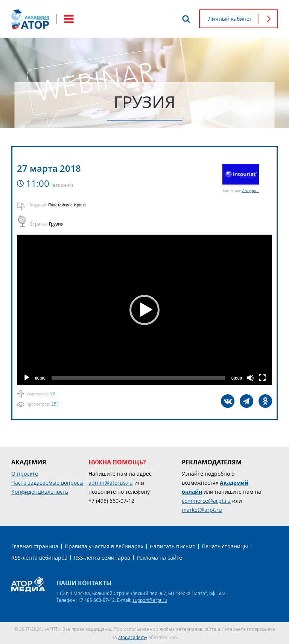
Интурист (250, 191)
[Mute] (250, 378)
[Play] (27, 378)
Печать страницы (225, 546)
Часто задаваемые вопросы (47, 483)
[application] (144, 310)
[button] (144, 310)
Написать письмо (173, 546)
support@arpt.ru (150, 600)
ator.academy (133, 637)
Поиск (186, 19)
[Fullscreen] (262, 378)
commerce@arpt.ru (206, 501)
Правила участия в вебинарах (104, 546)
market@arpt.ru (202, 510)
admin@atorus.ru (111, 483)
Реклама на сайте (159, 558)
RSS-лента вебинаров (39, 558)
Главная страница (35, 546)
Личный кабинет (230, 19)
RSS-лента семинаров (102, 558)
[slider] (138, 378)
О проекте (25, 474)
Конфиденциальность (40, 492)
